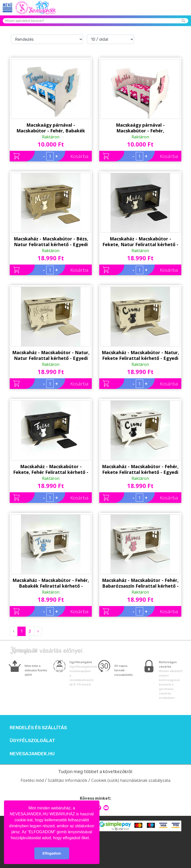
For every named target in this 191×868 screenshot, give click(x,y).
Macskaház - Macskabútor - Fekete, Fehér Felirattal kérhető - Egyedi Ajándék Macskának (51, 469)
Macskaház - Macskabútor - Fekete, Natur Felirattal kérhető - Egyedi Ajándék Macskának (140, 242)
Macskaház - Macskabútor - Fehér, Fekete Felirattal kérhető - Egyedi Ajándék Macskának (140, 469)
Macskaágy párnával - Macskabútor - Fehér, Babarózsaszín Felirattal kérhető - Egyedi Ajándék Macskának (140, 128)
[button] (92, 838)
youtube (106, 808)
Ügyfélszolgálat (32, 741)
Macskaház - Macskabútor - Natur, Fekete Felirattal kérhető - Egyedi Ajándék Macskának (140, 355)
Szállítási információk (68, 780)
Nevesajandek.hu (32, 754)
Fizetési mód (32, 780)
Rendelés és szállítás (38, 728)
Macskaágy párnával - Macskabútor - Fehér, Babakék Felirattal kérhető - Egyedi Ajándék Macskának (51, 128)
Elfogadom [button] (52, 853)
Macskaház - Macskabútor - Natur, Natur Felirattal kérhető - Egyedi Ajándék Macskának (51, 355)
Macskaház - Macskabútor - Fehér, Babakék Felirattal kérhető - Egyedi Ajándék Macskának (51, 583)
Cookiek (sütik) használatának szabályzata (131, 780)
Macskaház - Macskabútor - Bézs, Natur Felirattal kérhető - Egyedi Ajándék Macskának (51, 242)
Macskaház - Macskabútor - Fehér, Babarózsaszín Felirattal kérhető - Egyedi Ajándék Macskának (140, 583)
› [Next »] (38, 631)
